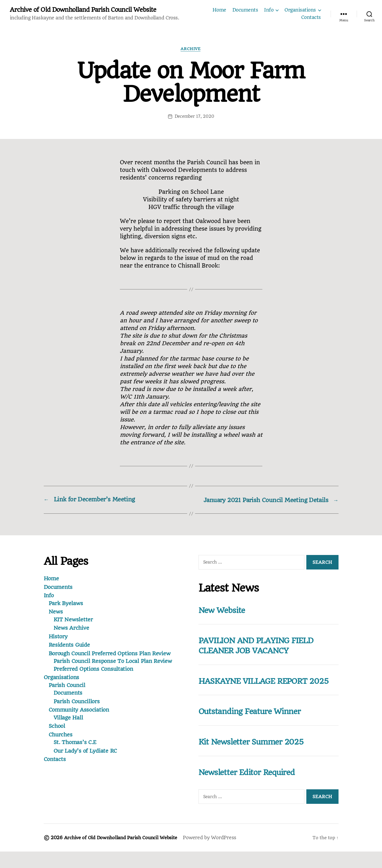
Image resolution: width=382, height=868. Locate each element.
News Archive (72, 635)
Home (219, 10)
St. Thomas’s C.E (76, 750)
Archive (191, 50)
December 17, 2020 (194, 117)
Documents (245, 10)
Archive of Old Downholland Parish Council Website (85, 10)
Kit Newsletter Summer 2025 (256, 758)
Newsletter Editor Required (252, 789)
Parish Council (68, 693)
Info (269, 10)
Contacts (311, 18)
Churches (61, 742)
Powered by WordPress (216, 854)
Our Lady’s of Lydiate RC (87, 758)
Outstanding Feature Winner (254, 728)
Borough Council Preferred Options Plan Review (113, 661)
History (58, 644)
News (56, 619)
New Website (224, 618)
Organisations (300, 10)
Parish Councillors (78, 709)
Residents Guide (70, 652)
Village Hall (69, 725)
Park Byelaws (67, 611)
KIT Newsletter (74, 627)
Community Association (80, 717)
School (57, 733)
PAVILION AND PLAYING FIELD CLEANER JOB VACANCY (262, 653)
